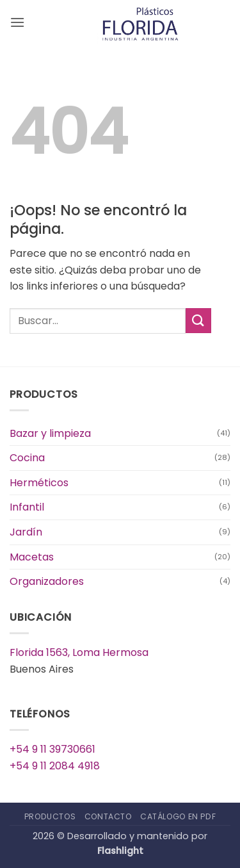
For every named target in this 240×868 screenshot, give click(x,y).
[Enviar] (198, 321)
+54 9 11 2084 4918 (55, 766)
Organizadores (47, 581)
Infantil (27, 507)
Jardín (26, 532)
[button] (17, 22)
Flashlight (120, 851)
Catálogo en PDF (178, 816)
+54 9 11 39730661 (52, 749)
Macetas (32, 557)
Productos (50, 816)
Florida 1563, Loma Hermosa (79, 652)
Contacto (108, 816)
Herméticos (39, 483)
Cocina (27, 458)
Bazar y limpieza (50, 433)
